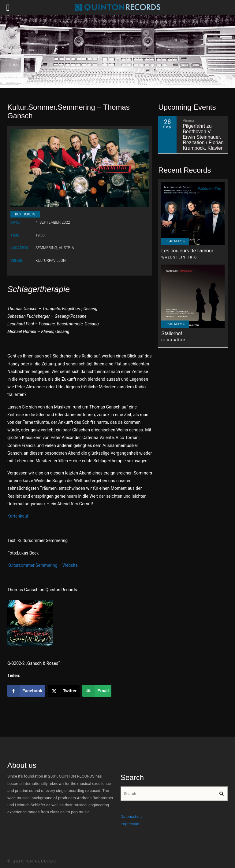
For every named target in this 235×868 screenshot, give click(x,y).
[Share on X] (64, 691)
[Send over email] (97, 691)
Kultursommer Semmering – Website (43, 565)
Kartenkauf (18, 516)
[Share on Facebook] (26, 691)
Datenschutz (132, 817)
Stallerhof (172, 333)
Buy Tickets (25, 214)
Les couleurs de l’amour (187, 251)
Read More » (175, 241)
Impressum (131, 824)
